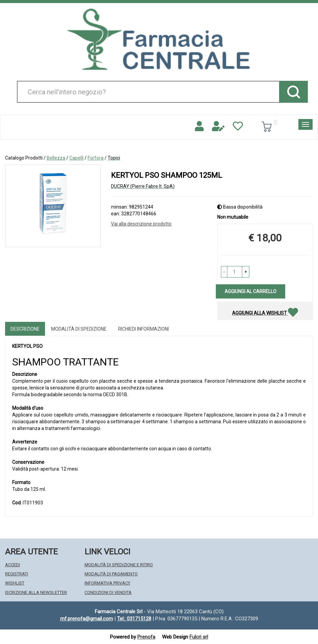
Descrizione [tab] (25, 329)
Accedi (13, 565)
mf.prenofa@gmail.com (87, 619)
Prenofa (146, 637)
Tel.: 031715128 (134, 619)
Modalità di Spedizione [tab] (79, 329)
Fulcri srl (199, 637)
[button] (224, 272)
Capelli (76, 158)
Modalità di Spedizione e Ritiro (119, 565)
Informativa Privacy (107, 583)
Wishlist (15, 583)
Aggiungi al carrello (251, 291)
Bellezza (56, 158)
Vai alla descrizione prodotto (141, 224)
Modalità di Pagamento (111, 574)
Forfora (96, 158)
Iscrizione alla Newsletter (36, 592)
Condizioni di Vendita (108, 592)
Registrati (17, 574)
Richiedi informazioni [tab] (143, 329)
